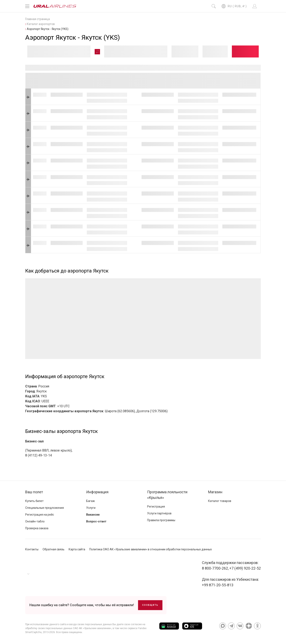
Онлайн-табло (35, 521)
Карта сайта (77, 549)
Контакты (32, 549)
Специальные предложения (45, 508)
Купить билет (34, 501)
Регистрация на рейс (40, 515)
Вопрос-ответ (96, 521)
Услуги (91, 508)
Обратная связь (54, 549)
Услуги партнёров (159, 513)
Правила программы (161, 520)
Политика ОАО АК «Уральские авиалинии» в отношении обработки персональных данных (151, 549)
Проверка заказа (37, 528)
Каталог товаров (220, 501)
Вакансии (93, 515)
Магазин (215, 492)
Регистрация (156, 507)
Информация (97, 492)
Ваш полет (34, 492)
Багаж (91, 501)
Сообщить (150, 605)
